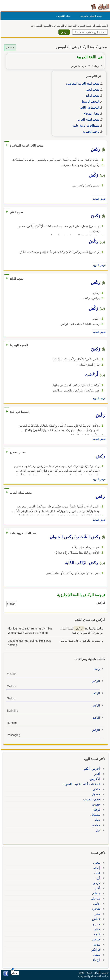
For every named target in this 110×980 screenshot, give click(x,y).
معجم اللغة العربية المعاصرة (82, 84)
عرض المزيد (99, 199)
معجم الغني (92, 90)
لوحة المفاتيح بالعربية (91, 16)
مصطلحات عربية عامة (86, 126)
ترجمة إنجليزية (90, 132)
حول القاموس (63, 16)
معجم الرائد (92, 96)
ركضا (96, 669)
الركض (95, 681)
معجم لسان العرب (88, 120)
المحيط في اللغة (89, 108)
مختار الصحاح (91, 114)
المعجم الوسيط (90, 102)
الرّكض (95, 730)
